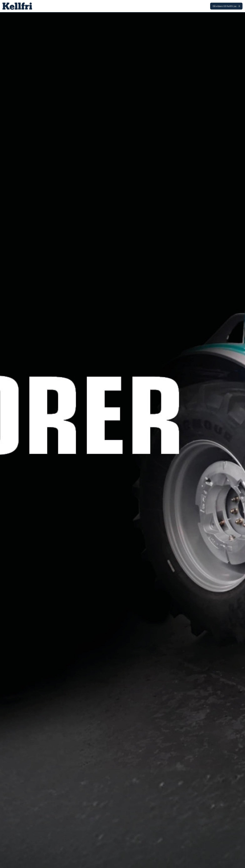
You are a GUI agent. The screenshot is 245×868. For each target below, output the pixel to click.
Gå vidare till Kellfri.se (226, 6)
